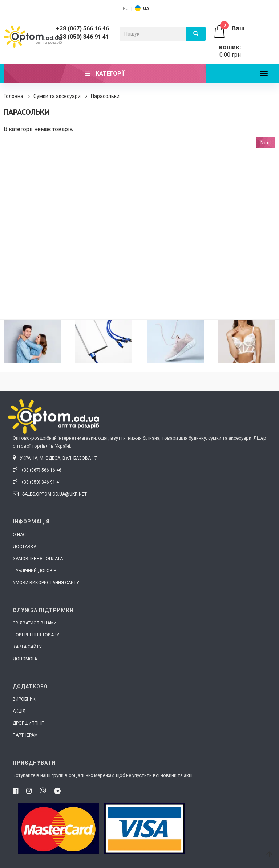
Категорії (105, 74)
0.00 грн (230, 41)
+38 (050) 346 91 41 (82, 37)
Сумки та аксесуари (57, 96)
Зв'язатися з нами (35, 623)
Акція (19, 711)
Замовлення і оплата (38, 559)
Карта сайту (27, 647)
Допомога (25, 659)
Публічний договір (35, 571)
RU (126, 9)
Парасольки (105, 96)
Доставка (25, 547)
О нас (19, 535)
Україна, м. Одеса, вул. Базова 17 (55, 458)
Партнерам (25, 735)
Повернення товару (36, 635)
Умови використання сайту (46, 583)
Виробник (24, 699)
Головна (13, 96)
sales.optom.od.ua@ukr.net (50, 494)
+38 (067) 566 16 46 (82, 28)
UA (146, 9)
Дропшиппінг (28, 723)
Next (266, 143)
